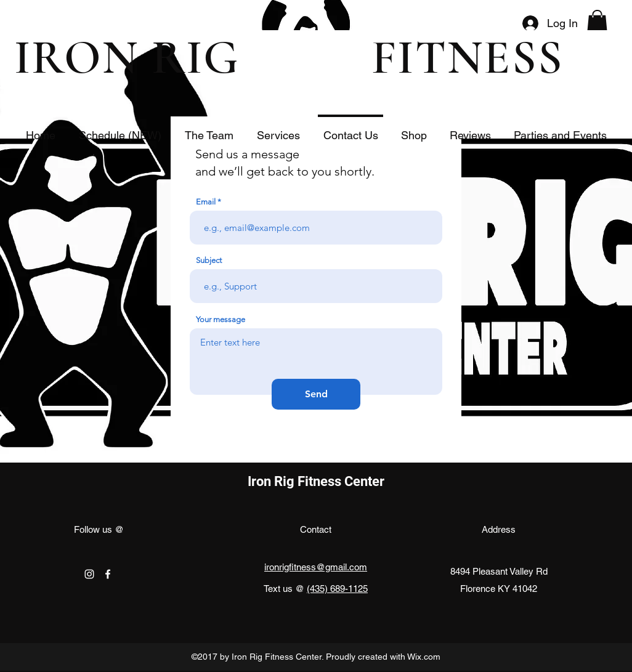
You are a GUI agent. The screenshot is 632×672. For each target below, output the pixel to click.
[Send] (316, 394)
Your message (221, 319)
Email (206, 202)
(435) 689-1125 (337, 589)
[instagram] (89, 574)
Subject (209, 260)
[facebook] (108, 574)
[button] (597, 23)
